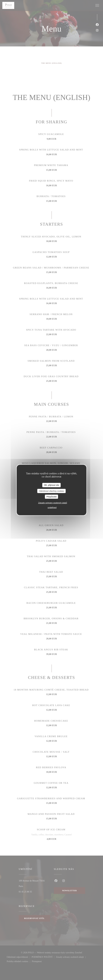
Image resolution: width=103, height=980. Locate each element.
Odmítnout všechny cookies (52, 491)
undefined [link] (52, 507)
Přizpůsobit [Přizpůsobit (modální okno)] (51, 497)
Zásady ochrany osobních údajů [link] (53, 503)
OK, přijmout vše (51, 485)
